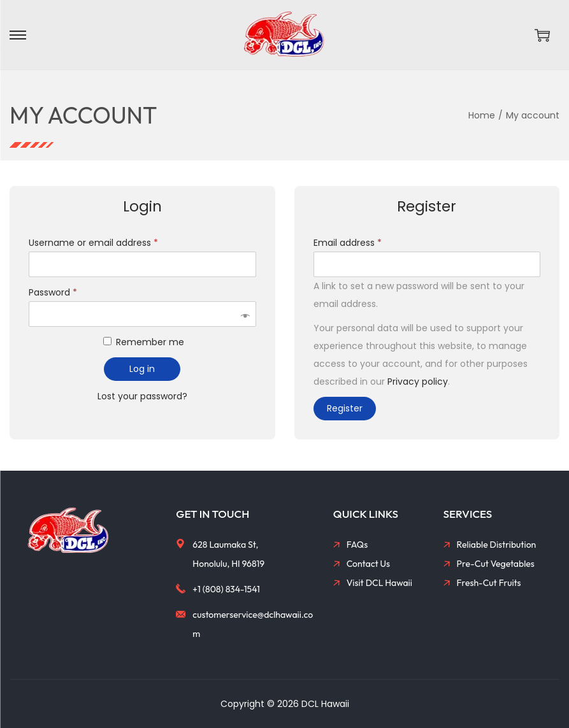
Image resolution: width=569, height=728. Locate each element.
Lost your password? (142, 396)
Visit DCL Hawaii (379, 583)
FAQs (357, 545)
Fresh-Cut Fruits (489, 583)
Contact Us (368, 564)
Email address (350, 243)
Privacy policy (418, 382)
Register (345, 408)
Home (482, 115)
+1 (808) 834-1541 (226, 589)
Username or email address (96, 243)
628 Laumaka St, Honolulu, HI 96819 (228, 554)
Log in (142, 369)
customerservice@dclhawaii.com (253, 624)
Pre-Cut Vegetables (496, 564)
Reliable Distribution (497, 545)
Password (55, 292)
